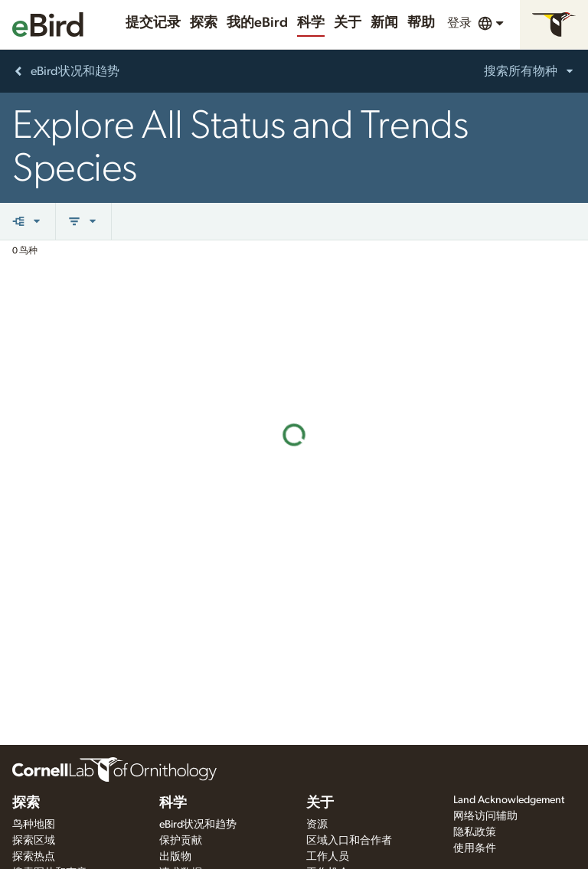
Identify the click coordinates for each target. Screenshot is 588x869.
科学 (311, 23)
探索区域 (34, 841)
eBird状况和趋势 (198, 825)
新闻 (384, 23)
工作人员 (328, 857)
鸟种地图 (34, 825)
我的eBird (257, 23)
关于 (348, 23)
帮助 (421, 23)
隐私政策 (475, 832)
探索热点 (34, 857)
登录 (459, 23)
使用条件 (475, 848)
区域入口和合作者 (349, 841)
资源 (317, 825)
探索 (204, 23)
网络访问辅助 (485, 816)
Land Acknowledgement (509, 800)
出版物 (175, 857)
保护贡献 (181, 841)
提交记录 (153, 23)
